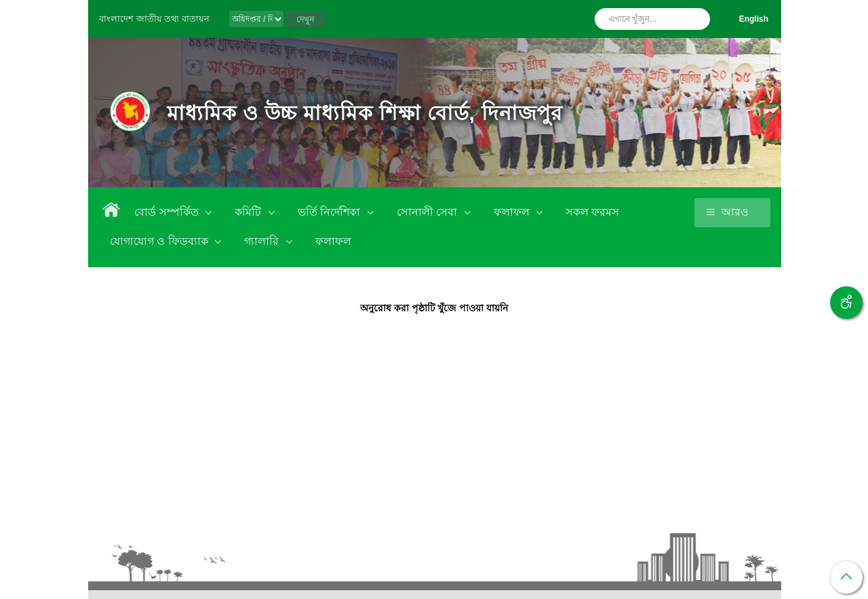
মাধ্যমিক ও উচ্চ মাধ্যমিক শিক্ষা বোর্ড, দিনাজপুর (365, 113)
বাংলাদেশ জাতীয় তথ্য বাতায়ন (154, 19)
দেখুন (305, 20)
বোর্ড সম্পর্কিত (168, 212)
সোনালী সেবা (429, 212)
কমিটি (249, 212)
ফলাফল (513, 212)
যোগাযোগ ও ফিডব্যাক (160, 241)
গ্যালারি (263, 241)
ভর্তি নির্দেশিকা (331, 212)
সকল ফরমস (592, 212)
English (754, 19)
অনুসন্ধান (696, 19)
